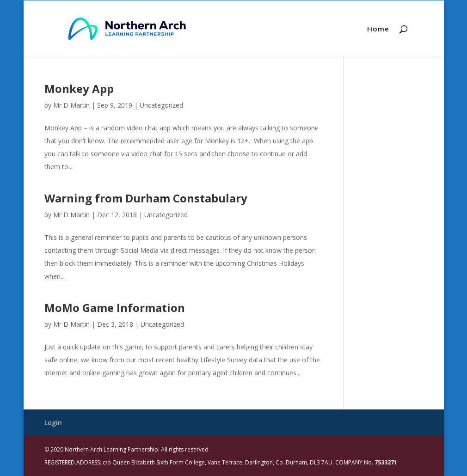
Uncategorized (161, 105)
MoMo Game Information (115, 308)
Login (53, 423)
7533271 (386, 462)
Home (378, 29)
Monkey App (79, 88)
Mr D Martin (71, 105)
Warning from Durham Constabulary (146, 198)
